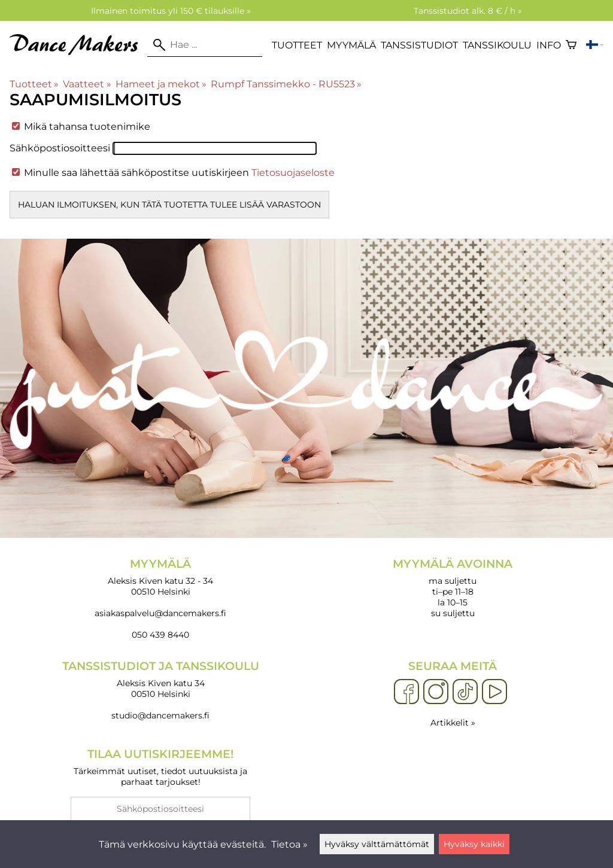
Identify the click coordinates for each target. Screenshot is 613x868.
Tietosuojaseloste (293, 173)
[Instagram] (436, 692)
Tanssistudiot (419, 45)
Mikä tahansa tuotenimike (81, 127)
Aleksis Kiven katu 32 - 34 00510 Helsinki (160, 577)
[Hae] (205, 45)
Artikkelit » (453, 723)
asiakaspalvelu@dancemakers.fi (160, 613)
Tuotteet (297, 45)
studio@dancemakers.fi (160, 715)
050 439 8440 (160, 635)
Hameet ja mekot (161, 84)
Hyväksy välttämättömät (377, 844)
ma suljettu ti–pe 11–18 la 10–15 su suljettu (453, 588)
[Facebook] (406, 692)
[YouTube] (494, 692)
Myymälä (351, 45)
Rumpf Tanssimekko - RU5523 (286, 84)
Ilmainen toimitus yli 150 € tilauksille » (171, 11)
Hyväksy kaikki (474, 844)
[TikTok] (465, 692)
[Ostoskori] (571, 45)
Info (549, 45)
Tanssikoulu (497, 45)
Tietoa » (289, 844)
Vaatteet (87, 84)
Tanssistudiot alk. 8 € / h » (468, 11)
